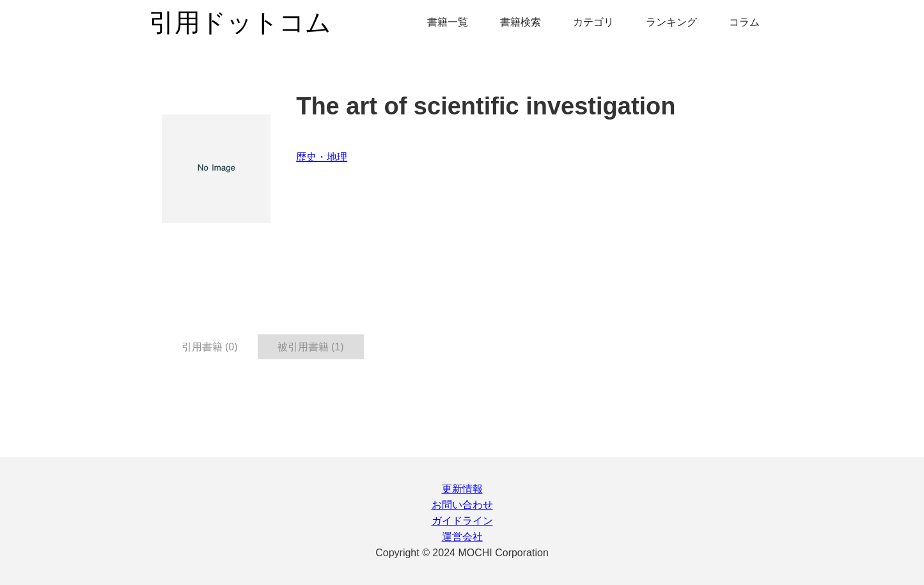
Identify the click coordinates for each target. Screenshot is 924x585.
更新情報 (462, 489)
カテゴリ (593, 22)
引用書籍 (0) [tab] (210, 347)
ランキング (671, 22)
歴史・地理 (322, 157)
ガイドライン (462, 521)
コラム (744, 22)
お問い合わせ (462, 505)
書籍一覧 (448, 22)
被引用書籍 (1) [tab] (311, 347)
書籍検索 (521, 22)
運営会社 (462, 537)
